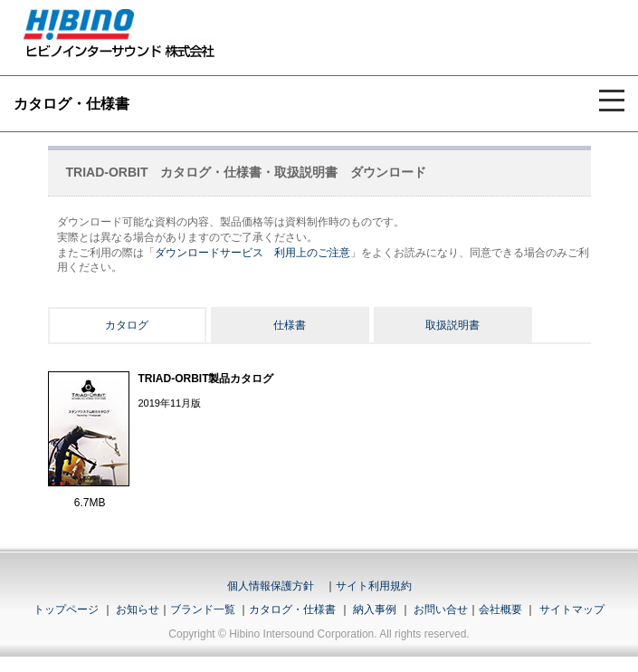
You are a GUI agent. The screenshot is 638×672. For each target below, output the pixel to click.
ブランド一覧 (203, 610)
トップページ (66, 610)
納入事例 (373, 610)
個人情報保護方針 (271, 586)
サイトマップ (572, 610)
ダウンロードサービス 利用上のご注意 (252, 253)
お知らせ (138, 610)
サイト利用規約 (374, 586)
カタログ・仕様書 (292, 610)
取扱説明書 (452, 325)
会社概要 (500, 610)
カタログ (127, 325)
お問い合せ (441, 610)
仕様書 (290, 325)
